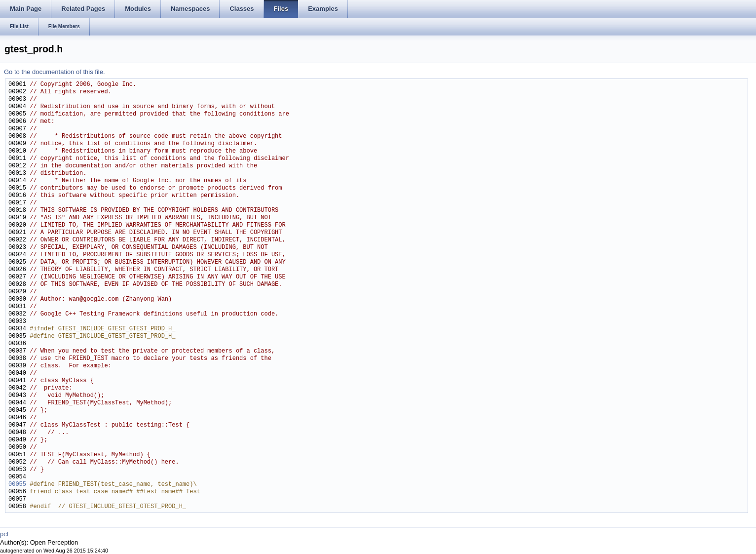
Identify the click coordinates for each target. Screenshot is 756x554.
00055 (17, 485)
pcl (4, 534)
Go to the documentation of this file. (55, 72)
